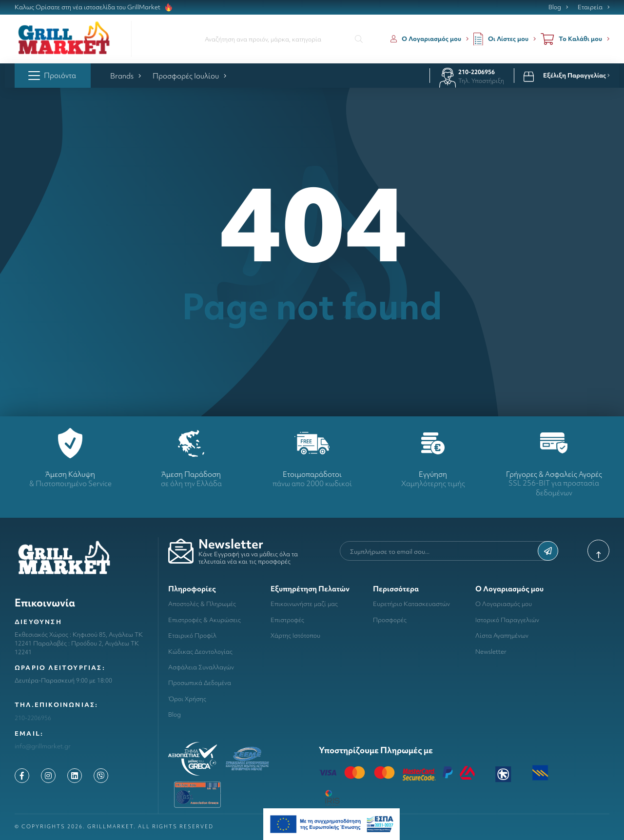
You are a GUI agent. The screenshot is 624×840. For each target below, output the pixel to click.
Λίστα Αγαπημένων (502, 635)
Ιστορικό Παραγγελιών (507, 620)
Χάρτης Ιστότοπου (295, 635)
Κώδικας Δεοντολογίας (200, 652)
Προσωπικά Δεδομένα (200, 683)
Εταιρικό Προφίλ (192, 635)
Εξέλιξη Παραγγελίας (576, 76)
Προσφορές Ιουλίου (189, 76)
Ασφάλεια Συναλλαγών (201, 667)
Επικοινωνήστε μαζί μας (304, 604)
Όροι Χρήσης (187, 699)
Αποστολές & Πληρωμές (202, 604)
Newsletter (491, 652)
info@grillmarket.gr (43, 746)
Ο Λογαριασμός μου (504, 604)
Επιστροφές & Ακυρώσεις (205, 620)
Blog (555, 7)
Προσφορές (390, 620)
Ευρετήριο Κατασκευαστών (411, 604)
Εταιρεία (590, 7)
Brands (126, 76)
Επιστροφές (287, 620)
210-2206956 (477, 72)
